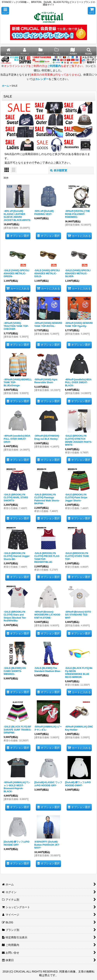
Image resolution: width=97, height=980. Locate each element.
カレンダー (42, 79)
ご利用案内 (54, 66)
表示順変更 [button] (59, 170)
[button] (5, 11)
